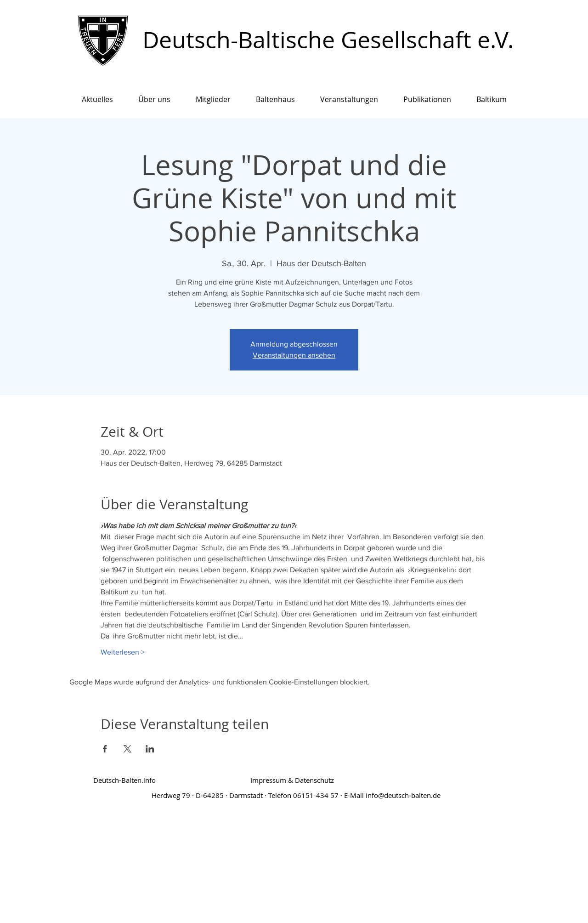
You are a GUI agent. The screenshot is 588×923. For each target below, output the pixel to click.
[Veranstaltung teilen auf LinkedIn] (150, 749)
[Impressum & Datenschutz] (292, 780)
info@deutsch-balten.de (403, 795)
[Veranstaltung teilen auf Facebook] (105, 749)
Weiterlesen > (123, 652)
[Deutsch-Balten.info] (124, 780)
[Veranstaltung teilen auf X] (127, 749)
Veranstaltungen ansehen (294, 355)
